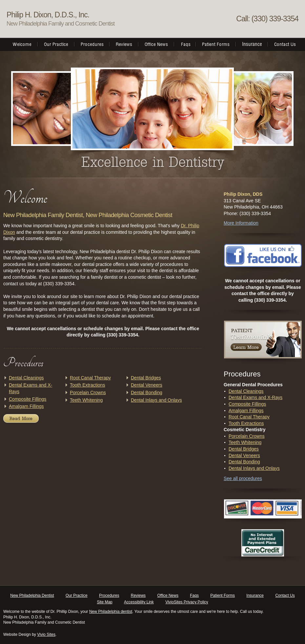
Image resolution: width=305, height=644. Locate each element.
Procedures (109, 595)
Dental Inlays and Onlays (156, 400)
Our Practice (77, 595)
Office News (168, 595)
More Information (241, 223)
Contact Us (285, 595)
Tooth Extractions (87, 385)
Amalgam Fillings (26, 406)
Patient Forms (223, 595)
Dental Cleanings (26, 378)
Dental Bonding (147, 392)
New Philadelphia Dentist (32, 595)
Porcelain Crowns (88, 392)
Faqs (194, 595)
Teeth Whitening (86, 400)
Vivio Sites (46, 634)
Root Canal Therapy (90, 378)
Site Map (104, 602)
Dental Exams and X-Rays (255, 397)
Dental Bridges (146, 378)
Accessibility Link (139, 602)
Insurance (255, 595)
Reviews (138, 595)
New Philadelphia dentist (111, 612)
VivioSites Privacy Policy (187, 602)
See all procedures (243, 478)
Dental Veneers (147, 385)
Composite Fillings (28, 399)
